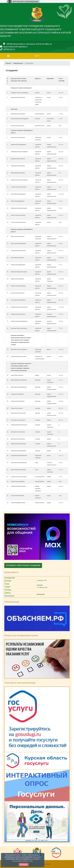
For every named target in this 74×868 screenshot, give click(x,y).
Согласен (24, 865)
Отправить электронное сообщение (23, 565)
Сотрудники (12, 70)
